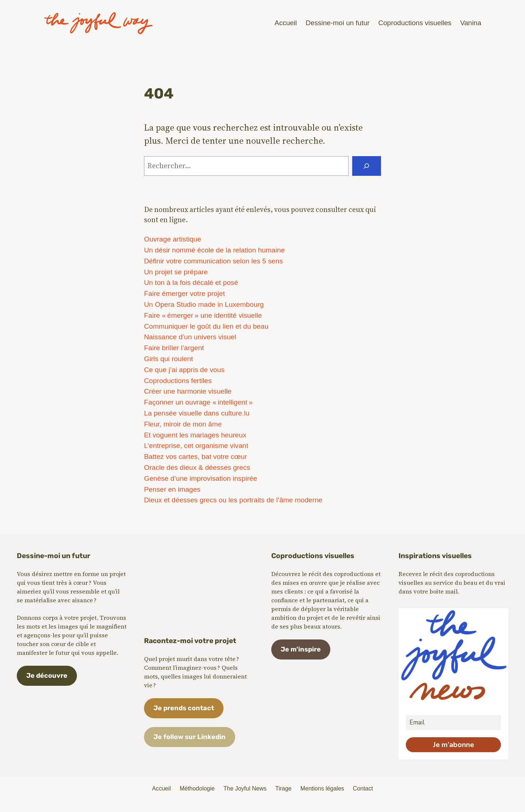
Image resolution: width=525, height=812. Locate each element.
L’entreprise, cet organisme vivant (196, 446)
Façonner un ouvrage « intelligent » (198, 402)
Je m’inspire (301, 649)
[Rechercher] (367, 166)
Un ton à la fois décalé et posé (191, 283)
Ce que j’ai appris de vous (184, 370)
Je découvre (47, 676)
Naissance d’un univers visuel (190, 337)
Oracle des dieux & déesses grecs (197, 467)
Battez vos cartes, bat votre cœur (196, 457)
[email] (453, 722)
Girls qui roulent (168, 359)
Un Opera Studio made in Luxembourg (204, 304)
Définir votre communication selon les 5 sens (213, 261)
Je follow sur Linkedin (190, 737)
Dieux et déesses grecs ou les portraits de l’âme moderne (233, 500)
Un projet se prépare (176, 272)
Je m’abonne (454, 745)
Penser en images (172, 489)
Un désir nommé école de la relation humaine (214, 250)
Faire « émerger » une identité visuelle (203, 315)
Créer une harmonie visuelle (188, 391)
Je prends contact (184, 708)
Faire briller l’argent (174, 348)
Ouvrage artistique (173, 239)
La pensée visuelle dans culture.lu (197, 413)
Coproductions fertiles (178, 381)
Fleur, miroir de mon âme (183, 424)
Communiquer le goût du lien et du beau (206, 326)
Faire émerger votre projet (184, 293)
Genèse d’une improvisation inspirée (201, 478)
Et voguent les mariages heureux (195, 435)
